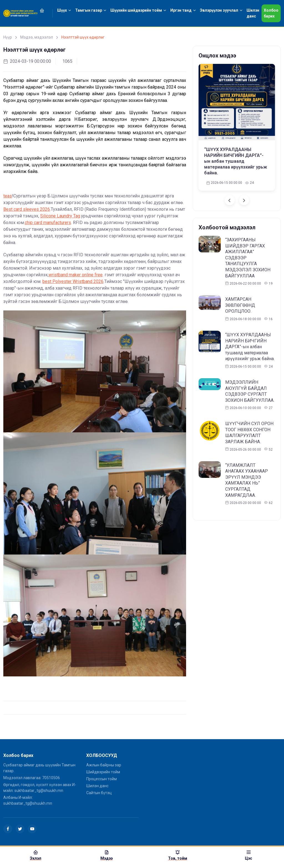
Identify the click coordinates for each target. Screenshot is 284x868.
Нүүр (8, 37)
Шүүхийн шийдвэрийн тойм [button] (136, 10)
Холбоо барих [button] (271, 13)
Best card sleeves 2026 (27, 209)
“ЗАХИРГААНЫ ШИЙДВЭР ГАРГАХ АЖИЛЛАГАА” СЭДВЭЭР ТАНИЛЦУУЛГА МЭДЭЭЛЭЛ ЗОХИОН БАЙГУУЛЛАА (248, 258)
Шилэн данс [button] (253, 13)
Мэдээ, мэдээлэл (37, 37)
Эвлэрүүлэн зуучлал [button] (219, 10)
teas (8, 196)
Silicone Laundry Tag (60, 216)
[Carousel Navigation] (237, 200)
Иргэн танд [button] (181, 10)
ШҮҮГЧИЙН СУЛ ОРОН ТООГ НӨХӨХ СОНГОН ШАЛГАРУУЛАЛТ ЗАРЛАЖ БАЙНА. (249, 433)
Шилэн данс (97, 786)
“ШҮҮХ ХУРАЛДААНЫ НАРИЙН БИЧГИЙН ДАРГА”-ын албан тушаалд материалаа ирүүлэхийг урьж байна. (236, 161)
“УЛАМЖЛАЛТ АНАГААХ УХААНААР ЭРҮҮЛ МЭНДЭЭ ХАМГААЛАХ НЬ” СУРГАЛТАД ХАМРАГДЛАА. (247, 480)
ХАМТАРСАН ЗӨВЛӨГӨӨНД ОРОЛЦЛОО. (240, 305)
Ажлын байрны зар (104, 765)
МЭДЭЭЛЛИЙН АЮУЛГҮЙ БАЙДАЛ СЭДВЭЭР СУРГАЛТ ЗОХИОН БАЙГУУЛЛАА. (250, 391)
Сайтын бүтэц (99, 793)
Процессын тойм (102, 779)
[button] (45, 10)
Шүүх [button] (62, 10)
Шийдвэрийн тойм (103, 772)
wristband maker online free (76, 275)
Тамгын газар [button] (89, 10)
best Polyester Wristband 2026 (73, 281)
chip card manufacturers (48, 223)
